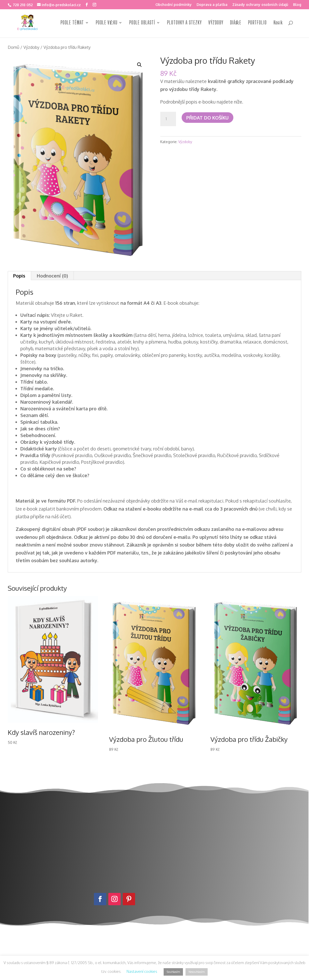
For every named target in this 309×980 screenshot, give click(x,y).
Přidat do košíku (208, 118)
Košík (278, 23)
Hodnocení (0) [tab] (52, 276)
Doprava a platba (212, 5)
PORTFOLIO (257, 23)
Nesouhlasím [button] (197, 972)
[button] (139, 65)
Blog (297, 5)
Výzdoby (31, 47)
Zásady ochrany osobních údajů (260, 5)
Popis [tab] (19, 276)
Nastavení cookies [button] (142, 971)
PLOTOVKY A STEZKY (184, 23)
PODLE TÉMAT (72, 23)
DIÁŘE (236, 23)
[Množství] (168, 119)
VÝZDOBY (216, 23)
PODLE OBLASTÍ (142, 23)
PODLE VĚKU (107, 23)
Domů (14, 47)
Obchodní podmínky (174, 5)
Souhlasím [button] (173, 972)
